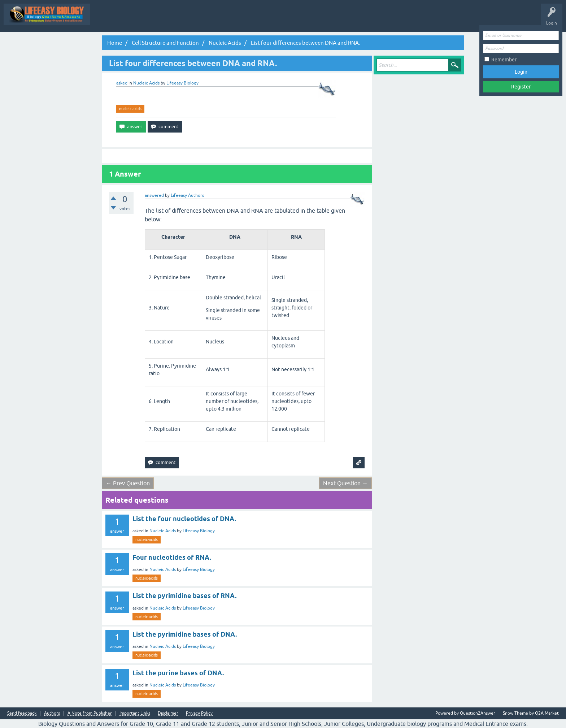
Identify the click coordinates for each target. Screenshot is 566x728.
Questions (219, 19)
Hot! (244, 19)
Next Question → (345, 483)
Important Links (135, 713)
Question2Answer (478, 713)
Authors (52, 713)
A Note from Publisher (90, 713)
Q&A (194, 19)
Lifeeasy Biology (199, 531)
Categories (325, 19)
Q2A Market (547, 713)
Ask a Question (359, 19)
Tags (300, 19)
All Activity (168, 19)
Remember (504, 60)
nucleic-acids (130, 109)
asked (122, 83)
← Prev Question (128, 483)
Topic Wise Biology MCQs (122, 19)
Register (521, 87)
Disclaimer (168, 713)
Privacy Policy (199, 713)
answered (154, 195)
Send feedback (22, 713)
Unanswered (272, 19)
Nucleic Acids (146, 83)
